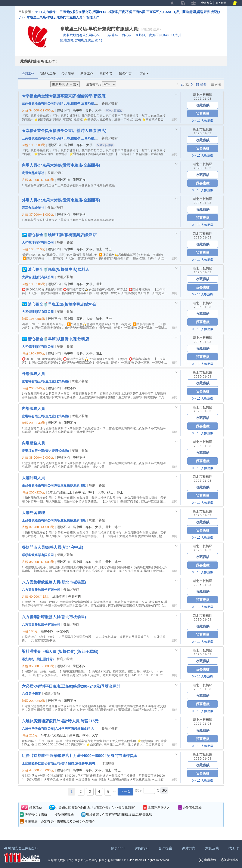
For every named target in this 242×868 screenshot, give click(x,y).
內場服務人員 (33, 408)
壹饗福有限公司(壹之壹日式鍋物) (45, 381)
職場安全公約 (21, 848)
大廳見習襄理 (33, 513)
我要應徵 (203, 113)
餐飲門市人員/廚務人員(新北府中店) (52, 547)
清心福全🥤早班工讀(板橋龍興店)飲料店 (59, 304)
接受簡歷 (68, 73)
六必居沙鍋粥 (31, 694)
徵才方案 (189, 848)
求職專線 (207, 860)
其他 (144, 73)
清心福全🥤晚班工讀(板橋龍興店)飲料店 (59, 235)
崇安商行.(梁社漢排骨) (38, 659)
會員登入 (207, 3)
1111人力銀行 (45, 12)
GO (164, 790)
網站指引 (142, 848)
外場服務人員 (33, 373)
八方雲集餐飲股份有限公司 (41, 590)
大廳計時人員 (33, 478)
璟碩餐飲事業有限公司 (38, 555)
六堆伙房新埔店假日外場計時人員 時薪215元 (60, 721)
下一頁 (125, 792)
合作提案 (165, 848)
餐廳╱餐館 (110, 103)
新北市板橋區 (203, 95)
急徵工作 (87, 73)
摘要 (201, 84)
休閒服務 (108, 763)
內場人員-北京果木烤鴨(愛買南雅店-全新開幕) (61, 165)
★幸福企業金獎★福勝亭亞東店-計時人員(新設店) (64, 130)
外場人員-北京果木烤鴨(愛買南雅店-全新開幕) (61, 200)
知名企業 (125, 73)
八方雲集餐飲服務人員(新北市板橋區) (54, 582)
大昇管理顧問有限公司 (38, 242)
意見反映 (212, 848)
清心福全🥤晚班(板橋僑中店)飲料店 (55, 270)
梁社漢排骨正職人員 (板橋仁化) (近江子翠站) (60, 651)
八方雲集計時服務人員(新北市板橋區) (54, 617)
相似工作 (93, 17)
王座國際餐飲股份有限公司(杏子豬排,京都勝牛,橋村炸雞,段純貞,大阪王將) (74, 763)
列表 (216, 84)
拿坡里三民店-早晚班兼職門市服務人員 (57, 17)
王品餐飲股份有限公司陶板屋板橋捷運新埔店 (54, 485)
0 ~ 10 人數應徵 (203, 121)
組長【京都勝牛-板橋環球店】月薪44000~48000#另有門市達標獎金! (80, 755)
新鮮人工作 (48, 73)
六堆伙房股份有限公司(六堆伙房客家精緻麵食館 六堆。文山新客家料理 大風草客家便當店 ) (87, 729)
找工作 (234, 848)
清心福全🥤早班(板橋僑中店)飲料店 (55, 339)
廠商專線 (230, 860)
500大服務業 (114, 110)
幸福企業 (106, 73)
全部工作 (28, 73)
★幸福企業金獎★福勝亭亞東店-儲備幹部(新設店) (64, 96)
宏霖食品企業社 (33, 173)
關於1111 (118, 848)
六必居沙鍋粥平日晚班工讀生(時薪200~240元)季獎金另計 (71, 686)
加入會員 (221, 3)
